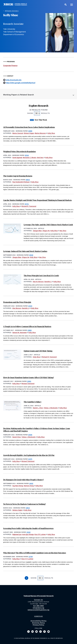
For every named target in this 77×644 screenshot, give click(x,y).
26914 (28, 180)
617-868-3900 (39, 606)
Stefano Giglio (17, 510)
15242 (28, 532)
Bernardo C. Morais (30, 158)
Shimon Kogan (29, 133)
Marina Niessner (40, 133)
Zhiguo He (46, 231)
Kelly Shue (51, 133)
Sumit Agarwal (17, 158)
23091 (29, 381)
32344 (27, 155)
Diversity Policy (38, 623)
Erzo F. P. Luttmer (27, 559)
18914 (28, 508)
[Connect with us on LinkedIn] (32, 632)
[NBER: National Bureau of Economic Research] (17, 5)
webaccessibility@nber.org (38, 610)
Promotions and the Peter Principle (17, 302)
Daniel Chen (17, 437)
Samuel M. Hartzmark (20, 332)
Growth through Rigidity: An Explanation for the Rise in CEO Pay (29, 455)
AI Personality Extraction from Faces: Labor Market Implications (29, 127)
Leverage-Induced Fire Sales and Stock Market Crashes (25, 251)
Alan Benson (17, 308)
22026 (30, 435)
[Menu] (72, 5)
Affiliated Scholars (12, 11)
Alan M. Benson (38, 282)
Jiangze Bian (37, 231)
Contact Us (39, 600)
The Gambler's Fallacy (33, 402)
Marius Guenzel (18, 133)
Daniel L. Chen (38, 408)
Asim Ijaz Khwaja (28, 534)
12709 (31, 557)
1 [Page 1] (26, 578)
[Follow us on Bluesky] (36, 632)
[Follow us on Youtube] (49, 632)
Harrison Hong (29, 486)
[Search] (66, 5)
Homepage (39, 616)
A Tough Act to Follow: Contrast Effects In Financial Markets (27, 326)
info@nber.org (38, 608)
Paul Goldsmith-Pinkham (21, 182)
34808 (30, 131)
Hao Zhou (63, 231)
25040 (31, 255)
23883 (30, 330)
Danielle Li (48, 282)
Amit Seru (40, 158)
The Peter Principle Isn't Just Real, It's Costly (41, 275)
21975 (30, 459)
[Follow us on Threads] (41, 632)
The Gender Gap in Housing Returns (18, 176)
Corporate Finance (10, 66)
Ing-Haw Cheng (18, 486)
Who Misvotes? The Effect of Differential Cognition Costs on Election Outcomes (35, 553)
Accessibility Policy (39, 621)
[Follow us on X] (28, 632)
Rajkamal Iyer (17, 534)
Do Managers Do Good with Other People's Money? (23, 480)
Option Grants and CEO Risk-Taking (38, 351)
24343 (30, 306)
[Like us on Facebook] (45, 632)
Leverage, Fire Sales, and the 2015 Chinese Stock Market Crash (48, 225)
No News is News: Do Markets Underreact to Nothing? (24, 504)
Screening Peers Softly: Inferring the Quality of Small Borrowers (28, 528)
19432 (31, 483)
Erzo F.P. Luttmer (40, 534)
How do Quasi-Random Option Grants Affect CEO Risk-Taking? (29, 377)
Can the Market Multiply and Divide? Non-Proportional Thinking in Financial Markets (37, 200)
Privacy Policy (38, 625)
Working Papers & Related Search (19, 95)
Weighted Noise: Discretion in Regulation (19, 151)
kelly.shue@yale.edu (14, 80)
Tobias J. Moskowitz (51, 408)
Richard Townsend (28, 384)
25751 (27, 204)
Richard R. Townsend (29, 206)
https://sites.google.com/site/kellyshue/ (21, 83)
